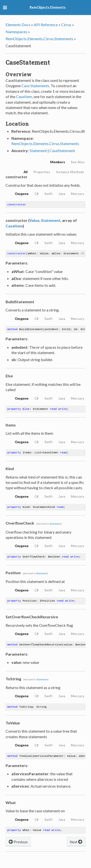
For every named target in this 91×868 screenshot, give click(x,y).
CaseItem (24, 97)
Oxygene (22, 194)
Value (34, 221)
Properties (42, 172)
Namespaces (16, 32)
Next (76, 847)
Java (62, 194)
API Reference (46, 25)
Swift (49, 194)
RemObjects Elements (48, 7)
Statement (38, 151)
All (26, 172)
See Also (78, 162)
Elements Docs (18, 25)
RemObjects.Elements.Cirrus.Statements (39, 39)
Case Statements (35, 86)
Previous (18, 847)
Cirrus (66, 25)
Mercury (78, 194)
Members (58, 162)
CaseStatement (62, 151)
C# (37, 194)
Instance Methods (70, 172)
